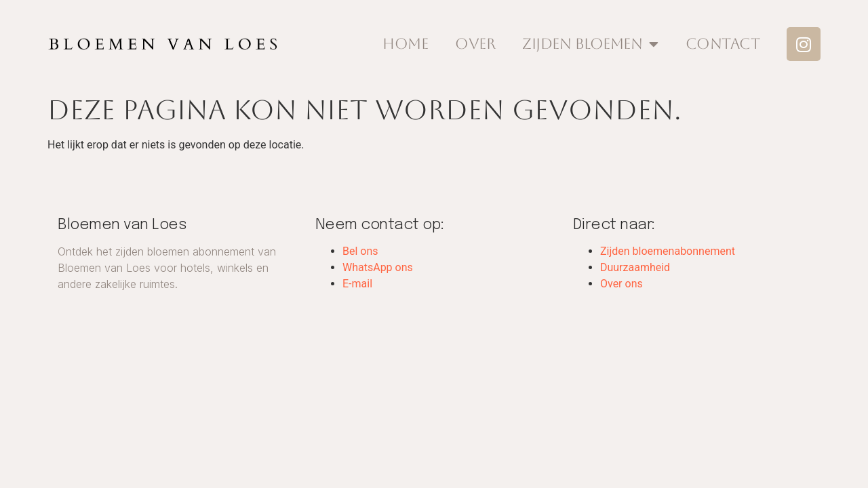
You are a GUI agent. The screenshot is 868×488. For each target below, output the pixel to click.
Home (405, 44)
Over (475, 44)
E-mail (357, 284)
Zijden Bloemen (590, 44)
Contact (723, 44)
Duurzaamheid (635, 267)
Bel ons (360, 251)
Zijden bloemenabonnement (668, 251)
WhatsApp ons (378, 267)
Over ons (622, 284)
